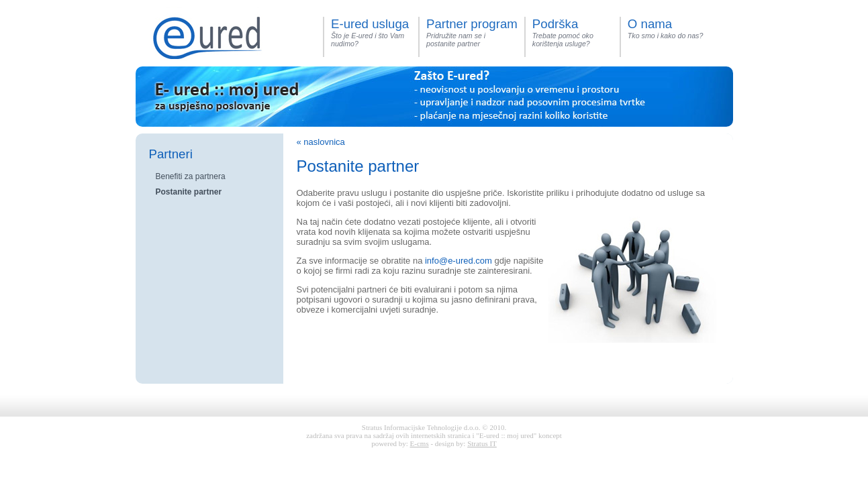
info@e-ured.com (459, 261)
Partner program (472, 24)
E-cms (420, 443)
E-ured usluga (370, 24)
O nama (650, 24)
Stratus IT (482, 443)
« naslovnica (321, 142)
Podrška (555, 24)
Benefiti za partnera (191, 176)
